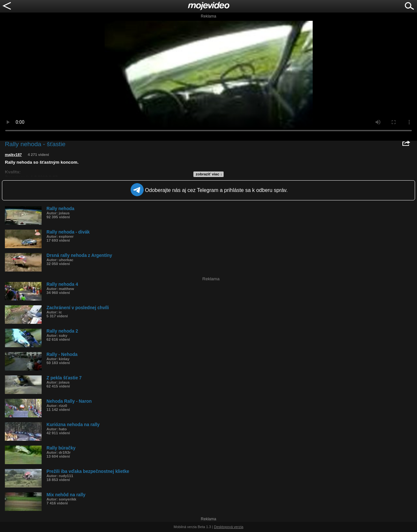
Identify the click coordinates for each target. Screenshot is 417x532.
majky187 (13, 155)
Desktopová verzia (229, 527)
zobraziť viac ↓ (209, 174)
